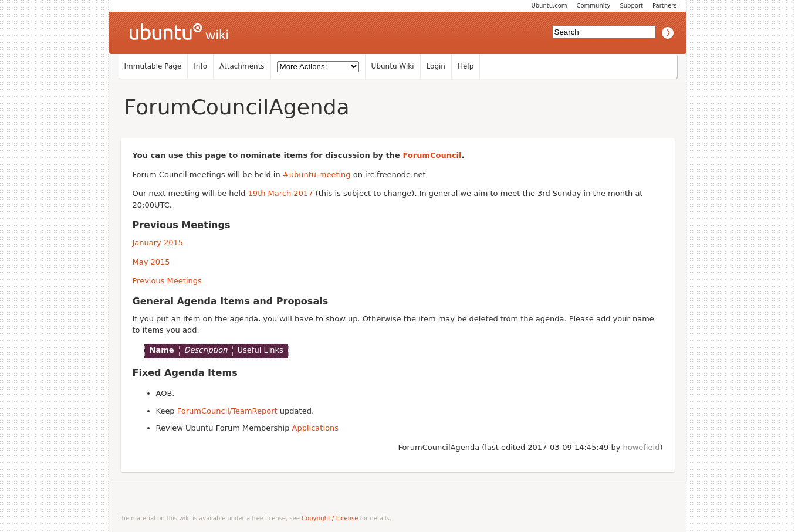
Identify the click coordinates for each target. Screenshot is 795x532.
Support (631, 6)
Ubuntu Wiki (393, 66)
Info (200, 66)
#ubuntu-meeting (317, 174)
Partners (665, 6)
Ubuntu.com (549, 6)
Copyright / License (330, 518)
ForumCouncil (432, 155)
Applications (315, 428)
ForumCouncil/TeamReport (227, 411)
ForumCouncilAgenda (237, 107)
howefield (642, 447)
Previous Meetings (167, 281)
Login (436, 66)
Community (594, 6)
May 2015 (151, 262)
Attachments (242, 66)
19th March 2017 (281, 193)
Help (466, 66)
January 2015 (158, 243)
